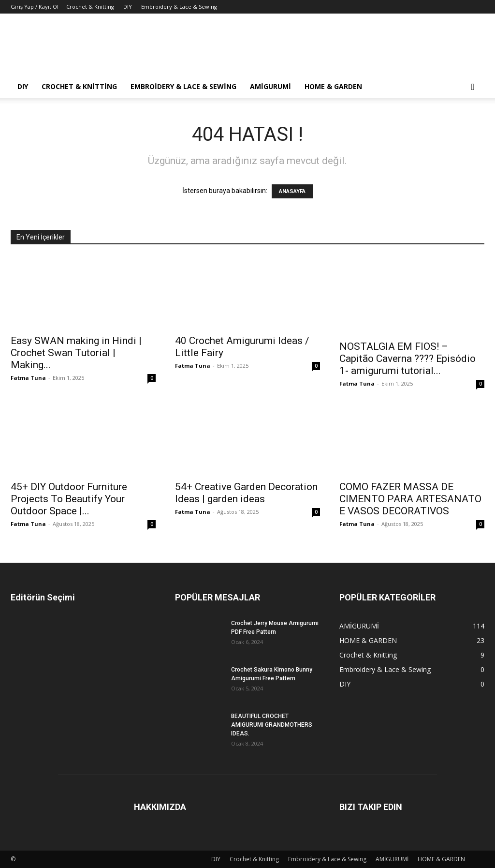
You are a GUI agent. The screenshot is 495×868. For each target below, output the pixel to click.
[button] (473, 87)
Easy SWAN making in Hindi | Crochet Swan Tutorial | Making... (76, 353)
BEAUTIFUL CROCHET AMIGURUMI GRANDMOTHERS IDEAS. (272, 725)
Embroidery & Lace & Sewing (179, 7)
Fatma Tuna (28, 378)
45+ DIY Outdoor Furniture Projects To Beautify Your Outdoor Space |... (69, 499)
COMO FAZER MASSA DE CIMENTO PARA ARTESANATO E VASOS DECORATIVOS (410, 499)
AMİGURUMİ (270, 86)
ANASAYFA (292, 191)
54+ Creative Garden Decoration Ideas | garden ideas (246, 493)
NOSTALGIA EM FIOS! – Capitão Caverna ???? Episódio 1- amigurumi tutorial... (408, 359)
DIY (128, 7)
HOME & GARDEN (333, 86)
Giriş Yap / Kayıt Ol (35, 7)
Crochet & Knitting (90, 7)
